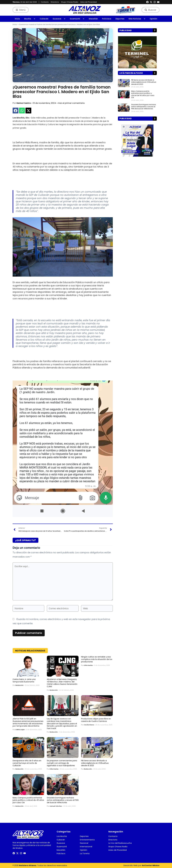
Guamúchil (77, 19)
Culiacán (44, 19)
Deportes (120, 19)
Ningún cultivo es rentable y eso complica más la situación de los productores (97, 659)
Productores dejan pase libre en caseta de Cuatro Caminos (96, 720)
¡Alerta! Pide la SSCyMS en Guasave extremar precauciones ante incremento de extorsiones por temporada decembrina (28, 722)
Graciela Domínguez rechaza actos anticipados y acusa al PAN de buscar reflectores (63, 800)
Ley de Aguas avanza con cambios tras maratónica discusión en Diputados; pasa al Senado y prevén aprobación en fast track (62, 724)
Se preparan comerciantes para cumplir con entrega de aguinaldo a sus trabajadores (62, 763)
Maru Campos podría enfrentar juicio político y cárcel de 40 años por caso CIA (28, 800)
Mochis (30, 19)
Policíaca (107, 19)
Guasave (59, 19)
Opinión (153, 19)
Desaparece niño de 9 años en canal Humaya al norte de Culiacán (27, 763)
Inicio (17, 19)
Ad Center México (151, 865)
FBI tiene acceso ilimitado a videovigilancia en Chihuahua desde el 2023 (95, 763)
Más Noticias (137, 19)
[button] (16, 111)
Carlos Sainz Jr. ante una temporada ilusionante (24, 681)
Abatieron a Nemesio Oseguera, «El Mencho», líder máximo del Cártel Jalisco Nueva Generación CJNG (62, 683)
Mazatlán (93, 19)
